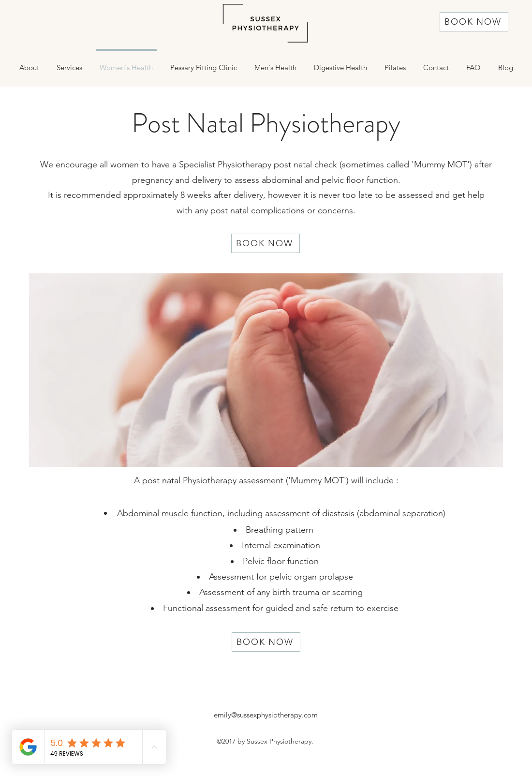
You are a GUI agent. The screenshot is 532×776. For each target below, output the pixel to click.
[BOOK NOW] (474, 22)
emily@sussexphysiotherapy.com (266, 715)
